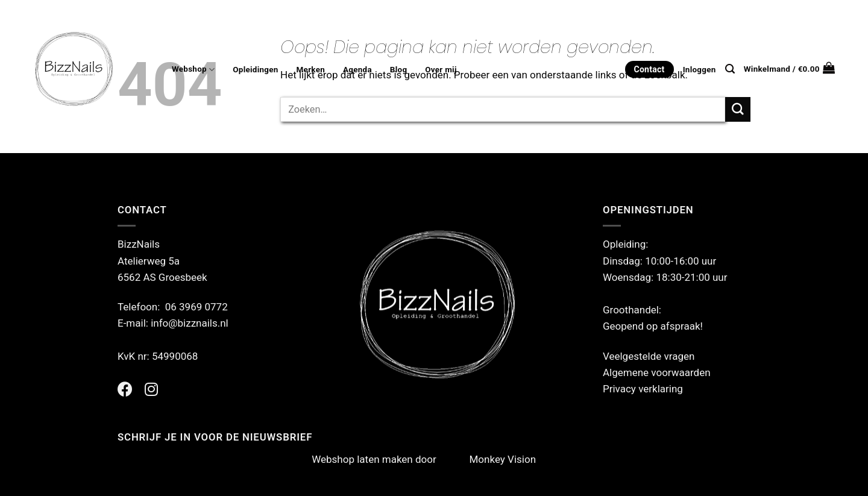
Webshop (193, 70)
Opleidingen (255, 70)
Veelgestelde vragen (649, 356)
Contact (649, 69)
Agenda (357, 70)
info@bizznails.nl (191, 323)
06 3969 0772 (197, 307)
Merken (311, 70)
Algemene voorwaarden (657, 372)
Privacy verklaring (643, 389)
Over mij (441, 70)
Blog (398, 70)
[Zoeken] (730, 69)
